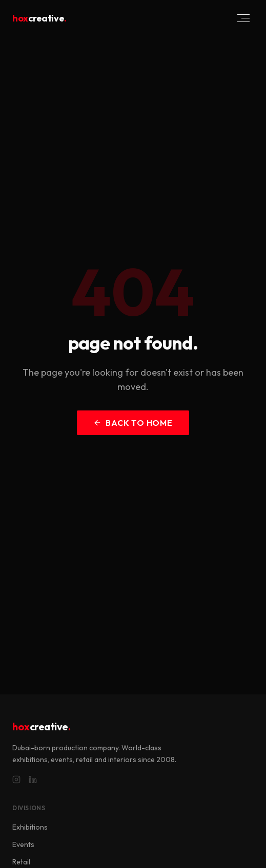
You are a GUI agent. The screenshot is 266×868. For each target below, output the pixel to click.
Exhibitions (30, 827)
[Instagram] (16, 779)
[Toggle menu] (243, 18)
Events (23, 844)
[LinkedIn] (33, 779)
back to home (133, 423)
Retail (21, 862)
